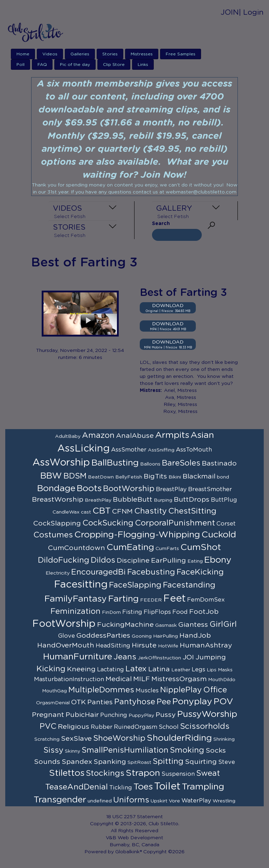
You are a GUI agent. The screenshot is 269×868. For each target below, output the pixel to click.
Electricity (58, 573)
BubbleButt (133, 500)
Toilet (167, 787)
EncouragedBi (98, 572)
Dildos (103, 560)
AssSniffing (161, 450)
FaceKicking (200, 572)
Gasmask (166, 625)
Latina (159, 669)
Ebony (218, 560)
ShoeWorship (119, 738)
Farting (123, 599)
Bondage (56, 489)
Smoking (187, 750)
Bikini (175, 477)
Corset (226, 524)
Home (23, 54)
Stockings (105, 773)
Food (180, 612)
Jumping (211, 657)
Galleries (80, 54)
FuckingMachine (125, 625)
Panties (100, 702)
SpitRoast (139, 762)
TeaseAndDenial (77, 787)
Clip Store (114, 65)
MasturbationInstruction (69, 679)
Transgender (60, 800)
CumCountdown (77, 548)
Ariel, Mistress (180, 391)
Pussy (166, 715)
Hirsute (144, 645)
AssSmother (129, 450)
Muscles (147, 691)
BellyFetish (129, 477)
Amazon (98, 435)
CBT (102, 511)
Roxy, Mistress (180, 412)
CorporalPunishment (175, 523)
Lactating (111, 670)
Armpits (172, 435)
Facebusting (151, 572)
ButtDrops (192, 500)
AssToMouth (194, 450)
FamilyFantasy (76, 599)
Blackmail (199, 476)
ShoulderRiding (179, 738)
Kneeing (81, 669)
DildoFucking (64, 560)
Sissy (53, 750)
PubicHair (82, 715)
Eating (195, 561)
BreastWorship (58, 500)
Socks (216, 751)
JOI (188, 657)
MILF (142, 679)
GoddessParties (103, 636)
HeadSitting (113, 646)
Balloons (150, 464)
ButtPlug (224, 500)
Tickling (121, 788)
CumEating (130, 547)
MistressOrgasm (179, 679)
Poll (20, 65)
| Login (251, 12)
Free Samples (181, 54)
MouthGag (54, 691)
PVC (48, 726)
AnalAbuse (135, 436)
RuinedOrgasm (136, 727)
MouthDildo (222, 680)
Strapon (143, 773)
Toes (143, 787)
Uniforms (131, 800)
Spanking (110, 762)
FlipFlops (157, 612)
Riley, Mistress (180, 405)
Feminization (75, 611)
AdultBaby (68, 436)
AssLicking (84, 449)
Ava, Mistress (181, 398)
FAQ (42, 65)
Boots (89, 489)
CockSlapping (57, 523)
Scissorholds (205, 726)
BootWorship (129, 489)
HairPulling (165, 636)
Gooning (142, 636)
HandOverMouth (66, 645)
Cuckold (219, 535)
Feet (174, 599)
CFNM (122, 511)
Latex (136, 669)
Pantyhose (135, 702)
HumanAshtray (206, 645)
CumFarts (167, 549)
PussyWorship (207, 714)
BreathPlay (98, 500)
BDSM (75, 476)
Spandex (77, 762)
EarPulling (168, 561)
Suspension (178, 774)
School (169, 727)
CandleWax (66, 512)
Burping (163, 500)
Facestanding (189, 585)
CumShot (201, 547)
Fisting (132, 612)
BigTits (155, 476)
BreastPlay (171, 489)
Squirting (201, 762)
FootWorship (64, 624)
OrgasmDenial (53, 703)
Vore (174, 801)
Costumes (53, 535)
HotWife (168, 646)
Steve (227, 762)
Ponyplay (192, 702)
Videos (50, 54)
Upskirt (159, 801)
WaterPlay (196, 801)
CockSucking (108, 523)
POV (223, 702)
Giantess (193, 625)
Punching (114, 715)
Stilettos (67, 773)
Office (215, 690)
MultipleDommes (101, 690)
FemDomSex (206, 600)
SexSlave (76, 739)
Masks (225, 670)
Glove (67, 636)
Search (161, 224)
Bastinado (219, 463)
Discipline (133, 561)
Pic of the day (75, 65)
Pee (164, 702)
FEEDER (151, 600)
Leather (181, 670)
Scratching (47, 739)
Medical (119, 679)
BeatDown (101, 477)
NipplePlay (181, 690)
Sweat (208, 773)
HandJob (195, 636)
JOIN (230, 12)
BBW (51, 476)
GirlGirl (223, 624)
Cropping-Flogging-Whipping (137, 535)
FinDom (111, 612)
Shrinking (224, 739)
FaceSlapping (135, 585)
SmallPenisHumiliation (125, 750)
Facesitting (81, 585)
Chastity (150, 511)
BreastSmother (210, 489)
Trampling (203, 787)
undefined (100, 801)
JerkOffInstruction (159, 658)
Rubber (102, 727)
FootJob (204, 612)
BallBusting (115, 463)
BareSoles (181, 463)
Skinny (73, 751)
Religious (74, 727)
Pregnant (48, 715)
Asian (202, 435)
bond (223, 477)
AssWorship (61, 463)
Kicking (51, 669)
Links (143, 65)
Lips (212, 670)
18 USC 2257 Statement (134, 817)
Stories (110, 54)
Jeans (125, 657)
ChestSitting (192, 511)
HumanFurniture (78, 657)
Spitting (168, 761)
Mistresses (142, 54)
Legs (198, 670)
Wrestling (224, 801)
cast (86, 512)
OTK (78, 702)
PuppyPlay (141, 716)
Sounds (47, 762)
